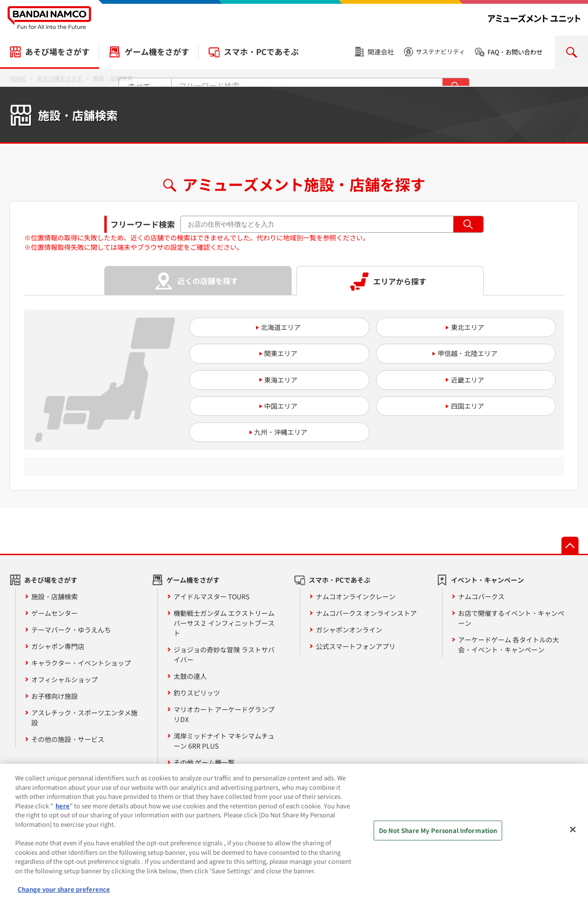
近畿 (458, 380)
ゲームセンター (55, 613)
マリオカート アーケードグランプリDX (224, 714)
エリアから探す (400, 281)
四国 (458, 406)
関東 (271, 353)
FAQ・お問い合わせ (515, 52)
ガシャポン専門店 (58, 646)
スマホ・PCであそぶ (261, 52)
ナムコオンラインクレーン (356, 596)
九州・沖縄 (271, 432)
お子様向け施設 (55, 696)
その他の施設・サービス (68, 739)
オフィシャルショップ (64, 679)
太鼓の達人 (190, 676)
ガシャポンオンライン (349, 630)
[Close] (573, 837)
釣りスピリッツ (197, 693)
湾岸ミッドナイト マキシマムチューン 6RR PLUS (224, 741)
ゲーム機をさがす (157, 52)
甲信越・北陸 (458, 353)
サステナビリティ (441, 51)
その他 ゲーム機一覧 (204, 762)
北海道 (271, 327)
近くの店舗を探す (208, 281)
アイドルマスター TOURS (211, 596)
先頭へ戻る (570, 545)
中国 (271, 406)
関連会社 (381, 52)
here (63, 813)
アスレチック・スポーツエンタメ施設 (84, 718)
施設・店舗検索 (55, 596)
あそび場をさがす (57, 52)
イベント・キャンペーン (487, 580)
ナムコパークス (481, 596)
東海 (271, 380)
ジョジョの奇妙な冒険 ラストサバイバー (224, 654)
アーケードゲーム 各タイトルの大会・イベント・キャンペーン (509, 645)
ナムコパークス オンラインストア (366, 613)
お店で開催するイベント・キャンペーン (511, 618)
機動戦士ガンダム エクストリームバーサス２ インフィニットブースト (224, 623)
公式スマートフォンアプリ (356, 646)
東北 (458, 327)
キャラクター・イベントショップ (81, 663)
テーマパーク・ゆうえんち (71, 630)
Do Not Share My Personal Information (438, 838)
